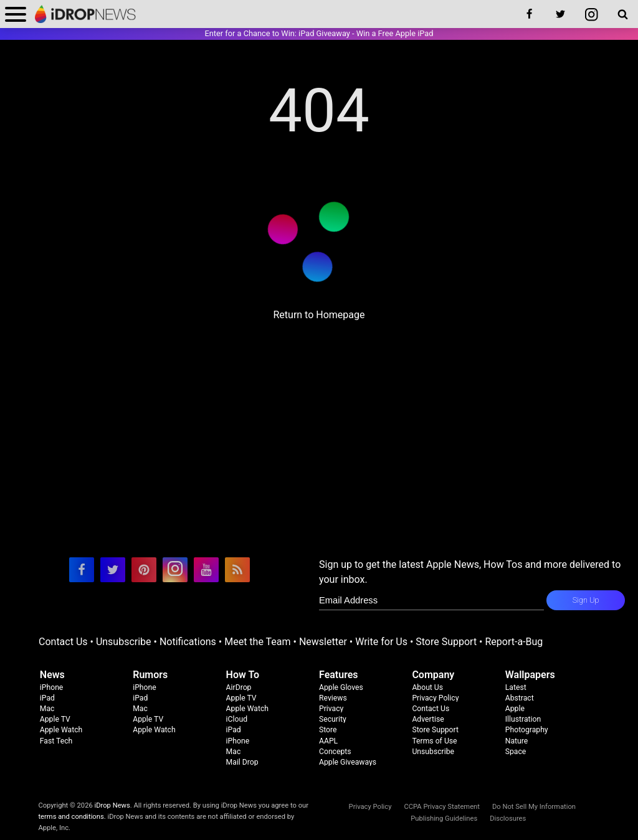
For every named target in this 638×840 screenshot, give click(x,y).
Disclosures (508, 819)
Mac (47, 709)
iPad (47, 698)
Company (433, 675)
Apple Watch (61, 730)
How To (243, 675)
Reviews (333, 698)
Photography (527, 730)
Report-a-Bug (514, 642)
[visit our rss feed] (237, 570)
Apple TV (55, 719)
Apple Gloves (341, 687)
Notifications (188, 642)
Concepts (335, 752)
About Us (427, 687)
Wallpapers (530, 675)
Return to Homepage (319, 315)
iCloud (237, 719)
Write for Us (381, 642)
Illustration (523, 719)
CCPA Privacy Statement (441, 807)
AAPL (328, 741)
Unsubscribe (124, 642)
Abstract (520, 698)
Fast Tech (56, 741)
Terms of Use (434, 741)
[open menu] (16, 14)
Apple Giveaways (348, 762)
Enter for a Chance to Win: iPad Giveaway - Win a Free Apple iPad (319, 33)
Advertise (428, 719)
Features (339, 675)
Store (328, 730)
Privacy (331, 709)
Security (333, 719)
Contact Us (63, 642)
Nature (517, 741)
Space (516, 752)
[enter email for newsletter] (431, 600)
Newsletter (323, 642)
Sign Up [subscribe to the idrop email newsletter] (586, 600)
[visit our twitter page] (113, 570)
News (52, 675)
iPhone (52, 687)
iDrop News (112, 805)
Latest (516, 687)
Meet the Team (257, 642)
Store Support (446, 642)
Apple (515, 709)
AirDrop (239, 687)
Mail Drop (242, 762)
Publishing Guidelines (444, 819)
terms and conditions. (72, 817)
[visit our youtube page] (206, 570)
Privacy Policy (435, 698)
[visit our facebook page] (82, 570)
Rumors (150, 675)
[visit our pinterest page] (144, 570)
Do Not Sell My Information (534, 807)
